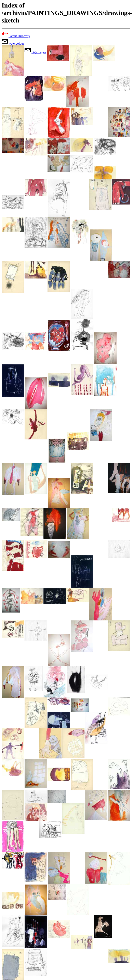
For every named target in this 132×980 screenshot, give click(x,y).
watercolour (16, 43)
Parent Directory (19, 36)
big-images (39, 52)
